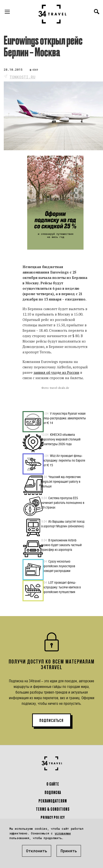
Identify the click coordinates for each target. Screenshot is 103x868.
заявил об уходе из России (56, 372)
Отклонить (37, 851)
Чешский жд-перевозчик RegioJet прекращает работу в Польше (61, 481)
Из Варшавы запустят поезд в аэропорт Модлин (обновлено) (63, 524)
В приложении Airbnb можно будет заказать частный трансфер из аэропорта (61, 545)
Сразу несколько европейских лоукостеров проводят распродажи (58, 566)
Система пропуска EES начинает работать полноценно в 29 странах (63, 502)
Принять (69, 851)
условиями (63, 833)
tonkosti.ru (23, 77)
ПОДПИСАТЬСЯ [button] (51, 721)
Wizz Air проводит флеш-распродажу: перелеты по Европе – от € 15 (63, 460)
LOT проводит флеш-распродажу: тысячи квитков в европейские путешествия (61, 587)
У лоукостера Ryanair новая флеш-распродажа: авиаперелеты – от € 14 (64, 418)
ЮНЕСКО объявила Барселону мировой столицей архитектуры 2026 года (61, 439)
